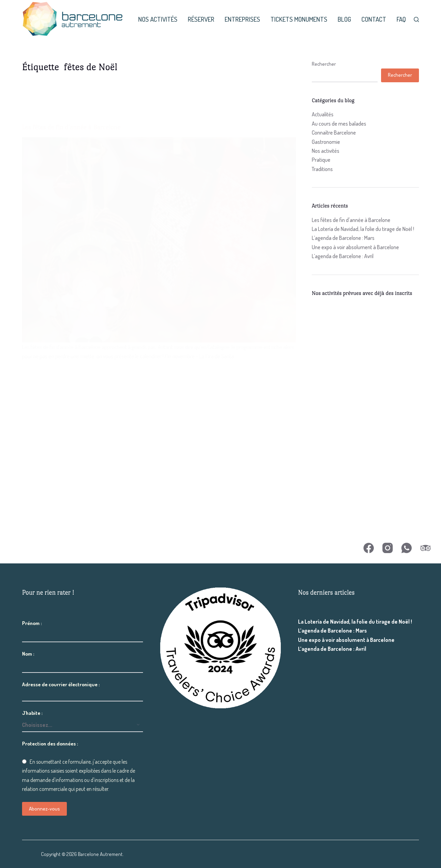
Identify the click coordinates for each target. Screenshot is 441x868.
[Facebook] (369, 548)
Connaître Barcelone (334, 133)
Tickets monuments (299, 19)
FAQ (401, 19)
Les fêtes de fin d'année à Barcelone (351, 220)
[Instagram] (388, 548)
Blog (344, 19)
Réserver (201, 19)
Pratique (321, 160)
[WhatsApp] (407, 548)
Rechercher (324, 64)
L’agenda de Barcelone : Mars (343, 238)
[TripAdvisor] (425, 548)
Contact (374, 19)
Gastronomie (326, 142)
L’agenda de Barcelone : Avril (343, 256)
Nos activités (158, 19)
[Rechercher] (416, 19)
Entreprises (242, 19)
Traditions (322, 169)
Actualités (323, 114)
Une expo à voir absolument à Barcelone (355, 247)
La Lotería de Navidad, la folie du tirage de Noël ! (363, 229)
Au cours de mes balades (339, 124)
